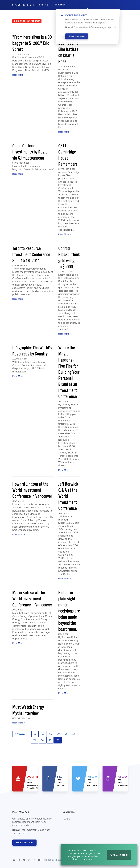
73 (35, 740)
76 (58, 740)
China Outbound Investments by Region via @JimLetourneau (31, 152)
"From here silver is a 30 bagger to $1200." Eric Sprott (32, 43)
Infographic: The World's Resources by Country (32, 351)
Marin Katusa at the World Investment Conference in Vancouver (32, 599)
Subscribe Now (24, 843)
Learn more (87, 859)
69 (51, 734)
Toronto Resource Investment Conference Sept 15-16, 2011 (31, 255)
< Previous (20, 734)
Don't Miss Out (33, 824)
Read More (19, 75)
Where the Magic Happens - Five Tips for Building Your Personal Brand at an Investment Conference (69, 372)
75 (50, 740)
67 (35, 734)
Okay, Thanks (119, 855)
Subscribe (60, 5)
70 (58, 734)
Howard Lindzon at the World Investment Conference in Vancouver (32, 490)
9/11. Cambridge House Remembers (68, 155)
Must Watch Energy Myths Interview (28, 710)
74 (42, 740)
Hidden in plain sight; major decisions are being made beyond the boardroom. (69, 611)
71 (66, 734)
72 (73, 734)
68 (43, 734)
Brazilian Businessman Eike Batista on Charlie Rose (69, 50)
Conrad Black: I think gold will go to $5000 (69, 258)
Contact (67, 819)
